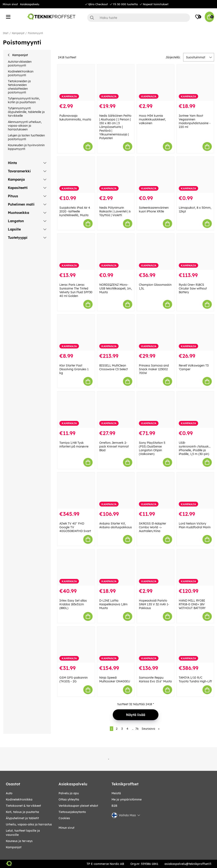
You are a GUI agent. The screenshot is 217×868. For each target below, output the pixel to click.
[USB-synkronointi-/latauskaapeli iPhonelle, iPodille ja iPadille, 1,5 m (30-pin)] (195, 409)
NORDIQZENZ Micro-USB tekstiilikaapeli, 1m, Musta (116, 288)
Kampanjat (18, 33)
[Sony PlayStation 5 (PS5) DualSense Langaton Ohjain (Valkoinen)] (155, 409)
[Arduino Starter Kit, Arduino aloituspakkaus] (116, 490)
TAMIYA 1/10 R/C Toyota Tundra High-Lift (195, 679)
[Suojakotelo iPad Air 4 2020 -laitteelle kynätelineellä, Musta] (76, 175)
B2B (114, 806)
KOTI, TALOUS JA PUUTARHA (22, 812)
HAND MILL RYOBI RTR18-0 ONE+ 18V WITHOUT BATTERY (192, 604)
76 (137, 729)
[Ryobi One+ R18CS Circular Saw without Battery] (195, 252)
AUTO (9, 793)
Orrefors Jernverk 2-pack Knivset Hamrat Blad (114, 446)
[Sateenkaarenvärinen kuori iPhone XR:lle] (155, 175)
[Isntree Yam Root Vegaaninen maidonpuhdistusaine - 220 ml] (195, 83)
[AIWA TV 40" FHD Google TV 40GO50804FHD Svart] (76, 490)
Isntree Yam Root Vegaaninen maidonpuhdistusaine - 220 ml (195, 121)
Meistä (116, 793)
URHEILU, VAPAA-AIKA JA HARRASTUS (29, 824)
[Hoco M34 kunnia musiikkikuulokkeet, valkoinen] (155, 83)
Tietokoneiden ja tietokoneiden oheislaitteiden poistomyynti (19, 87)
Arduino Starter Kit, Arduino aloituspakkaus (116, 525)
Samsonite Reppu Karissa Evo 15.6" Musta (155, 679)
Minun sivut (10, 4)
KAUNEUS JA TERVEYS (19, 841)
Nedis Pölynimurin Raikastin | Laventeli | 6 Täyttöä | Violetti (115, 211)
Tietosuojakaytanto (72, 812)
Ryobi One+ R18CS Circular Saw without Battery (193, 288)
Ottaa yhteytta (69, 799)
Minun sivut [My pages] (66, 828)
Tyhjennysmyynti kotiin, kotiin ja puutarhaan (24, 100)
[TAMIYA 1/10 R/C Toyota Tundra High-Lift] (195, 645)
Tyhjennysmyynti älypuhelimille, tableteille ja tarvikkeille (26, 112)
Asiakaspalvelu (30, 4)
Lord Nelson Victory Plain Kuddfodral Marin (195, 525)
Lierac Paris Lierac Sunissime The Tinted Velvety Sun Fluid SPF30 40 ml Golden (76, 290)
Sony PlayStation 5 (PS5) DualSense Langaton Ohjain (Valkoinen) (152, 448)
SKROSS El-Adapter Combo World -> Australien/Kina (153, 527)
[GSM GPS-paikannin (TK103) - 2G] (76, 645)
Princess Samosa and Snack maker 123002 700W (154, 369)
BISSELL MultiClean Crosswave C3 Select (113, 367)
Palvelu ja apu (69, 793)
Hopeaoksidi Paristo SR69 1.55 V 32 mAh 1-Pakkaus (154, 604)
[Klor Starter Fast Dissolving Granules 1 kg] (76, 332)
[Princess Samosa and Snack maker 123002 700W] (155, 332)
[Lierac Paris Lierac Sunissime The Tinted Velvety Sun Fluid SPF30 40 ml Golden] (76, 252)
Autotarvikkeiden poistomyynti (20, 64)
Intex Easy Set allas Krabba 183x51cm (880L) (73, 604)
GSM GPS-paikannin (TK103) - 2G (74, 679)
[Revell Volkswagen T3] (195, 332)
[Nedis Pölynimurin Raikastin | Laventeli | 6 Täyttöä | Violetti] (116, 175)
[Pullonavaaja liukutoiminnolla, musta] (76, 83)
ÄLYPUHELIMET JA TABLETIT (22, 818)
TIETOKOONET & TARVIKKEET (23, 806)
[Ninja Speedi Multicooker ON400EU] (116, 645)
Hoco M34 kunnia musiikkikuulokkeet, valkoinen (152, 119)
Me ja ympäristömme (127, 799)
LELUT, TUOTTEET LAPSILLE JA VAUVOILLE (23, 833)
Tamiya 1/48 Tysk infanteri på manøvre (74, 445)
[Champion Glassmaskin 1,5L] (155, 252)
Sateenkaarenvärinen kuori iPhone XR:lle (154, 210)
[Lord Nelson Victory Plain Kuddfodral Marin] (195, 490)
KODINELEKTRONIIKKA (19, 799)
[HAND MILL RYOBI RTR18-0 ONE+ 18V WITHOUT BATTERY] (195, 568)
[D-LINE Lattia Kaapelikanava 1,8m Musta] (116, 568)
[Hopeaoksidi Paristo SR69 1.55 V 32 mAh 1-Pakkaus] (155, 568)
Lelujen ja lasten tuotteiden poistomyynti (26, 137)
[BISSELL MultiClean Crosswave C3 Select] (116, 332)
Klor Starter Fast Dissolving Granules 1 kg (74, 369)
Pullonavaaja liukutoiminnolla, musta (75, 118)
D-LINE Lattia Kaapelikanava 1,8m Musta (113, 604)
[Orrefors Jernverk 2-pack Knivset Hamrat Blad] (116, 409)
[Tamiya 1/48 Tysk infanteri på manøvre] (76, 409)
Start (6, 33)
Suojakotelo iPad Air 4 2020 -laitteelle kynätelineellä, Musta (75, 211)
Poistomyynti (35, 33)
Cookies (64, 818)
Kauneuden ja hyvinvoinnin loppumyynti (26, 147)
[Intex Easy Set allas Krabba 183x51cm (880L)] (76, 568)
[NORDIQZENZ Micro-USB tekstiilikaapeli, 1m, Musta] (116, 252)
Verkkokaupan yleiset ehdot (78, 806)
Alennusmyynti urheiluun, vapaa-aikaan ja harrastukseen (25, 126)
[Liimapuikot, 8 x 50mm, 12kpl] (195, 175)
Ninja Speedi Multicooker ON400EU (115, 679)
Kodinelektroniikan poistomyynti (21, 73)
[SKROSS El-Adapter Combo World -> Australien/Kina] (155, 490)
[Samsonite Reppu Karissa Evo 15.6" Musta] (155, 645)
